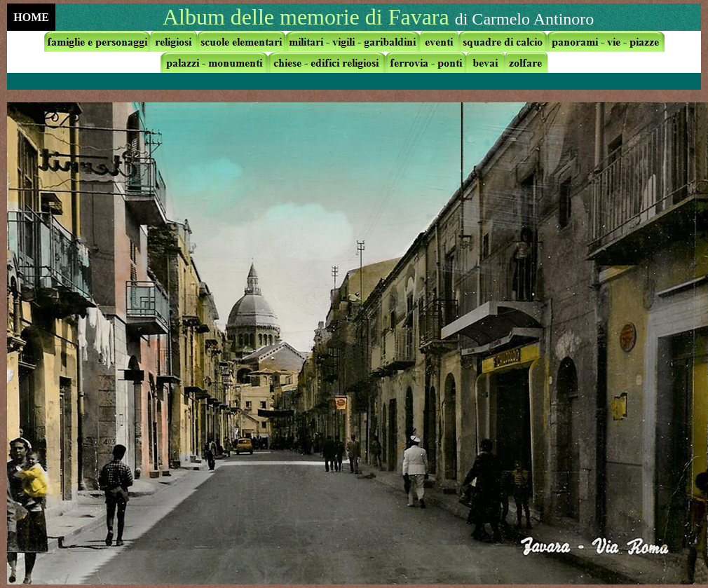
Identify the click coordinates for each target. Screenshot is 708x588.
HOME (31, 17)
